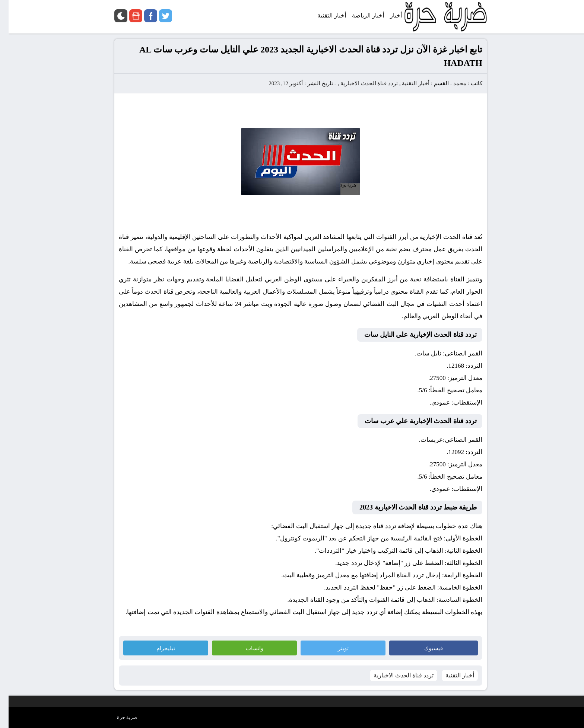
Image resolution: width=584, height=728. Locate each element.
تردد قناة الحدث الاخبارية (361, 83)
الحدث (145, 292)
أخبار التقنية (407, 83)
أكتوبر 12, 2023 (277, 83)
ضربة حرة (118, 717)
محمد (451, 83)
